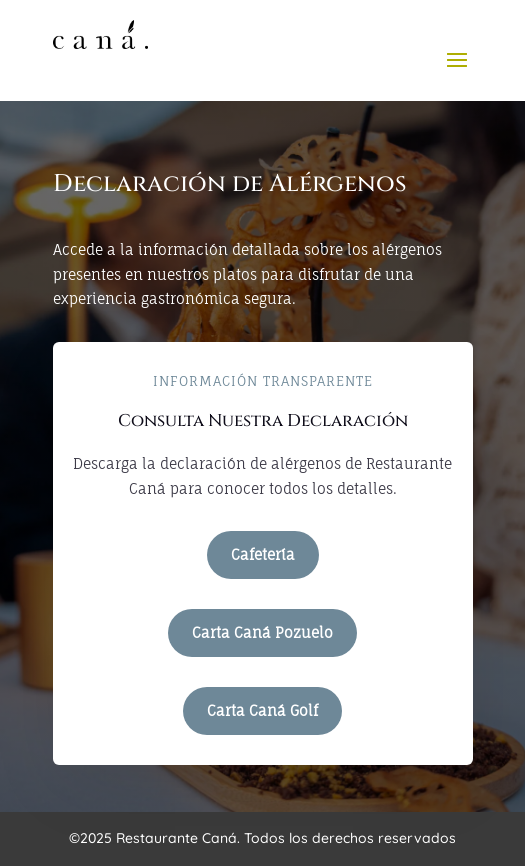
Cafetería (263, 554)
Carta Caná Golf (262, 710)
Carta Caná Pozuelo (262, 632)
